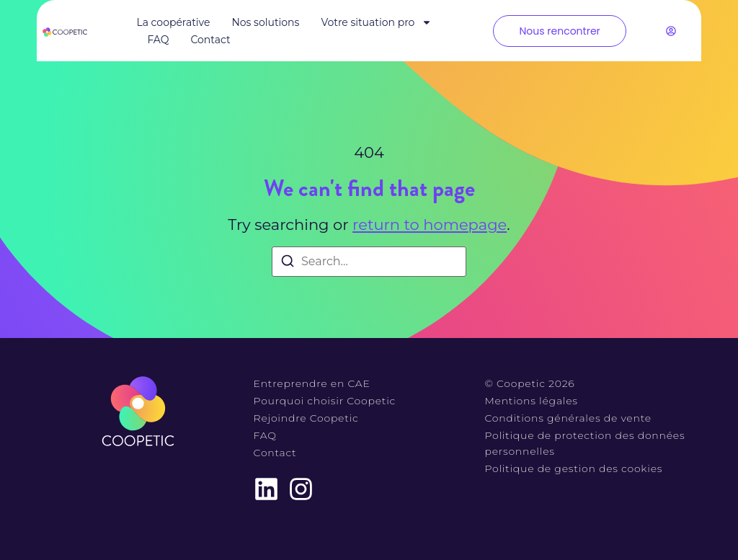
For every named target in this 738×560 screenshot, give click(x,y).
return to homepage (430, 225)
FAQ (158, 40)
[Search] (288, 263)
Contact (210, 40)
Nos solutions (265, 22)
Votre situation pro (376, 22)
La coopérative (173, 22)
